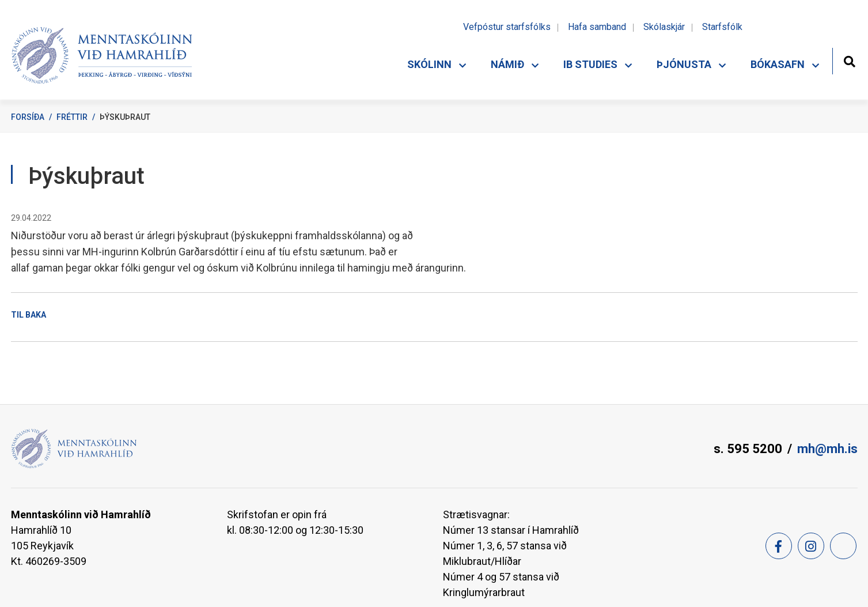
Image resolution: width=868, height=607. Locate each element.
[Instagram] (811, 546)
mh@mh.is (827, 449)
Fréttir (72, 117)
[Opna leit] (849, 60)
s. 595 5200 (748, 449)
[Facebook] (779, 546)
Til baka (29, 315)
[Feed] (843, 546)
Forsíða (28, 117)
